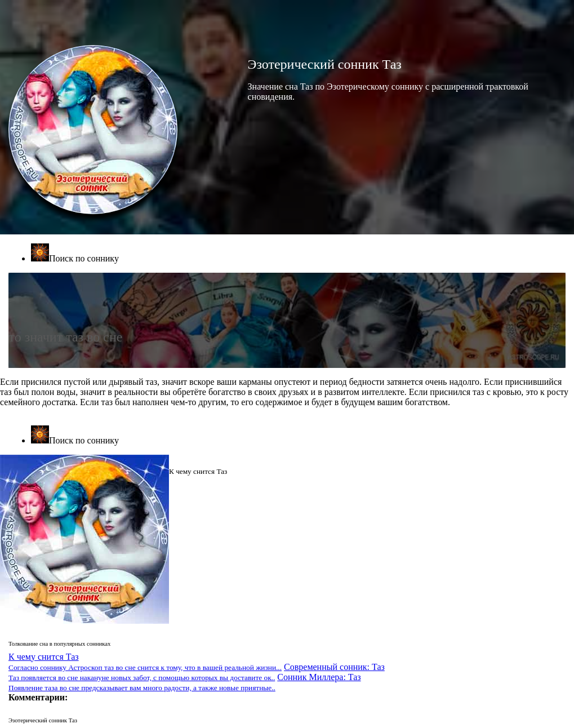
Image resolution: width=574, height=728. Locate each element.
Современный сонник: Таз (197, 672)
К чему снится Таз (145, 662)
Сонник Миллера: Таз (185, 682)
